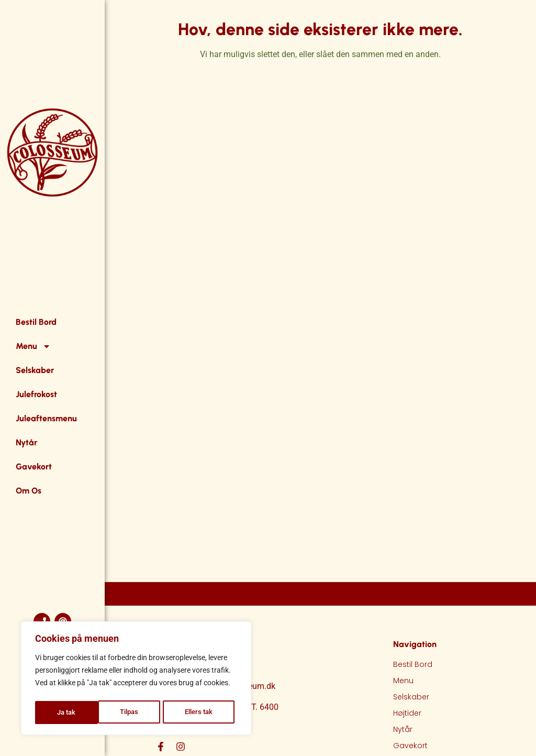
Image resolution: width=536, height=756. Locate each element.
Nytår (26, 442)
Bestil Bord (36, 322)
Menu (33, 346)
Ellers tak (136, 713)
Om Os (29, 491)
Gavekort (34, 467)
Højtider (407, 713)
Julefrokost (36, 394)
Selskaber (35, 370)
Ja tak (206, 713)
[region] (136, 680)
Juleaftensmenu (46, 418)
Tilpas (66, 713)
